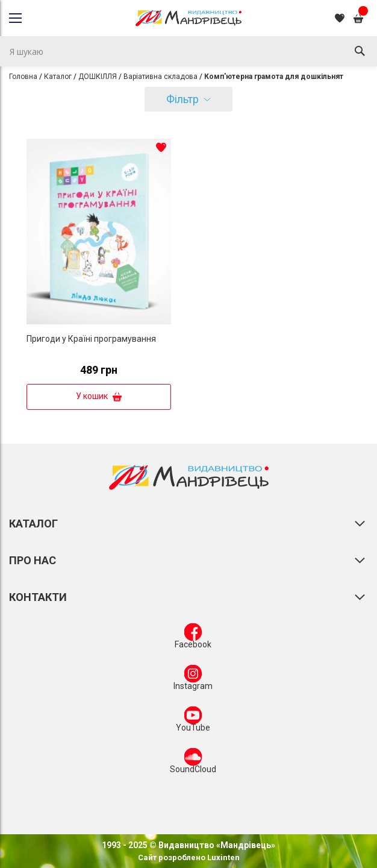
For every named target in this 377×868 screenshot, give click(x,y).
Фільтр (182, 99)
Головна (23, 77)
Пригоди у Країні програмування (91, 339)
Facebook (193, 638)
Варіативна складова (160, 77)
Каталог (58, 77)
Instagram (193, 680)
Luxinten (223, 857)
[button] (161, 147)
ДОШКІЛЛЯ (98, 77)
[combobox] (188, 51)
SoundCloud (193, 763)
